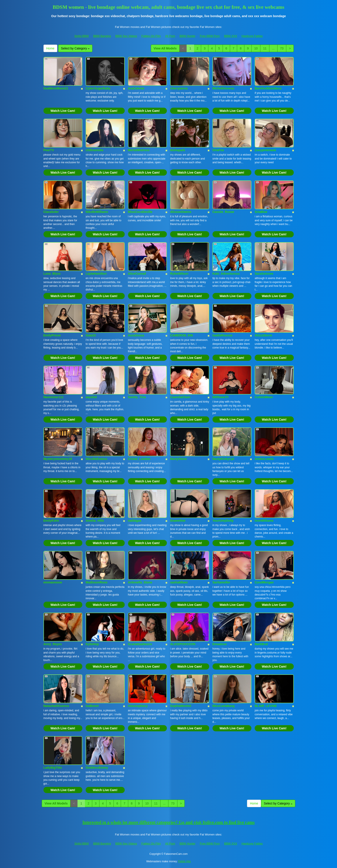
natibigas (135, 521)
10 (256, 48)
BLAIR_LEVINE (266, 706)
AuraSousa (136, 335)
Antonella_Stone (140, 582)
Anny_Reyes (53, 644)
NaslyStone (178, 459)
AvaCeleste (136, 88)
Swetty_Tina (137, 397)
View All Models (165, 48)
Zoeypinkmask (265, 150)
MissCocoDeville (140, 212)
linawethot (178, 521)
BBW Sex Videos (126, 36)
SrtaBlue (261, 212)
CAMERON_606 (181, 335)
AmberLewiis (264, 459)
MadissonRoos (97, 582)
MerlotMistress (139, 150)
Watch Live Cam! (63, 111)
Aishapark (178, 150)
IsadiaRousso (223, 335)
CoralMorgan (264, 582)
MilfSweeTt (221, 397)
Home (50, 48)
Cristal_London (139, 459)
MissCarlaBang (224, 706)
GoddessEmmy (97, 768)
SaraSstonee (264, 274)
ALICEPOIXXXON (183, 644)
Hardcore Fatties (252, 36)
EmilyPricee (52, 335)
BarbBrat (261, 644)
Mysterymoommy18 (58, 459)
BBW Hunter (187, 36)
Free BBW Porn (210, 36)
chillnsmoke (95, 150)
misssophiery (138, 706)
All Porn (170, 36)
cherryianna (179, 88)
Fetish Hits (185, 861)
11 (265, 48)
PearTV (49, 150)
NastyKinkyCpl (223, 459)
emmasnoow (53, 582)
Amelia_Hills (95, 521)
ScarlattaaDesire (140, 644)
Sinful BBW (82, 36)
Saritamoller (221, 582)
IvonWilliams (264, 521)
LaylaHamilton (96, 274)
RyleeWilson (179, 274)
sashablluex (179, 582)
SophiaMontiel (181, 706)
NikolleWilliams (97, 212)
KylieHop (92, 644)
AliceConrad (137, 274)
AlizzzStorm (263, 335)
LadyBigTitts (53, 768)
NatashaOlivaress (56, 706)
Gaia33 (91, 335)
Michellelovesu (223, 88)
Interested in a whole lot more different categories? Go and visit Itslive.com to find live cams (168, 822)
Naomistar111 (54, 397)
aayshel (91, 397)
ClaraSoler (51, 212)
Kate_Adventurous (226, 274)
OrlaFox (218, 150)
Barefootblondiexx (268, 88)
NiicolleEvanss (96, 459)
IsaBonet (92, 706)
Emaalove (220, 644)
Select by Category (75, 48)
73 (282, 48)
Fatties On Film (151, 36)
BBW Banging (102, 36)
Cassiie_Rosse (223, 212)
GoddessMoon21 (56, 88)
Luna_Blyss (52, 274)
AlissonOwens (181, 212)
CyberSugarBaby (98, 88)
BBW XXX (231, 36)
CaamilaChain (180, 397)
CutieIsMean (264, 397)
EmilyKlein (51, 521)
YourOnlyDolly (223, 521)
